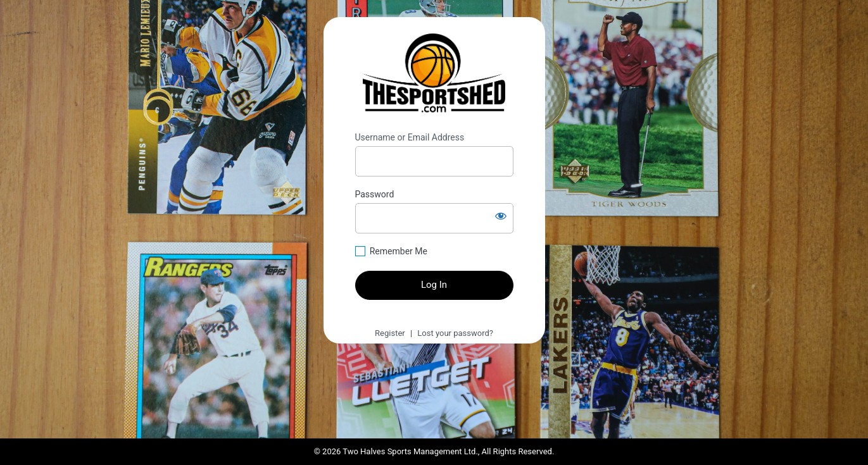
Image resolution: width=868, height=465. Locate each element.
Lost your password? (455, 333)
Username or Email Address (410, 137)
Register (390, 333)
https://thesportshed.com (434, 75)
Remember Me (399, 251)
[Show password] (501, 216)
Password (375, 194)
